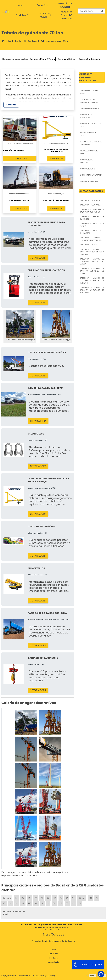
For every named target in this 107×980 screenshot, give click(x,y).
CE (73, 898)
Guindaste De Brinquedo (86, 161)
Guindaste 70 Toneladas (86, 116)
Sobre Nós (43, 5)
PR (42, 898)
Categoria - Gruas (88, 245)
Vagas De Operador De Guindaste (91, 143)
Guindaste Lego (88, 169)
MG (23, 898)
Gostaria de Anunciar (65, 5)
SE (73, 903)
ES (29, 898)
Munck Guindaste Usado (89, 134)
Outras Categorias (91, 191)
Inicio (53, 950)
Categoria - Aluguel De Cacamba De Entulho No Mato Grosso (92, 290)
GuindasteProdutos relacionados (88, 77)
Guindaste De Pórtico (91, 109)
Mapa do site (54, 962)
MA (23, 903)
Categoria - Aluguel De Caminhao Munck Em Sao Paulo (92, 271)
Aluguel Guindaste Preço (89, 152)
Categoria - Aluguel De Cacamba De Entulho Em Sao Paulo (92, 281)
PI (48, 903)
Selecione (7, 898)
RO (61, 903)
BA (67, 898)
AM (90, 898)
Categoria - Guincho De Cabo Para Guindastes (92, 211)
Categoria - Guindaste (90, 200)
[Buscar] (102, 11)
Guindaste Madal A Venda (42, 59)
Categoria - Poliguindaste (91, 205)
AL (10, 903)
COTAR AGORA (20, 158)
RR (67, 903)
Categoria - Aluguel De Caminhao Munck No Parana (92, 261)
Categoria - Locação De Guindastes (92, 232)
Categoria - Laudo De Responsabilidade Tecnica (92, 239)
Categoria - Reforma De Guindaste (92, 218)
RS (55, 898)
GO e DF (82, 898)
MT (29, 903)
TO (80, 903)
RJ (16, 898)
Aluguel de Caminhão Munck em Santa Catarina (54, 941)
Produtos (23, 15)
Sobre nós (54, 954)
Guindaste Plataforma (91, 175)
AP (16, 903)
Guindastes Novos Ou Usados (91, 125)
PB (42, 903)
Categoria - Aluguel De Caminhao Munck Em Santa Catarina (92, 252)
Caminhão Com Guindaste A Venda (89, 101)
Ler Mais (11, 105)
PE (61, 898)
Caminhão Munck (46, 15)
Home (20, 5)
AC (4, 903)
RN (54, 903)
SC (48, 898)
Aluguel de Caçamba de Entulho (69, 15)
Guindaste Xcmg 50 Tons (89, 92)
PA (97, 898)
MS (36, 903)
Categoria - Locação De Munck (92, 225)
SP (36, 898)
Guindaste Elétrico (67, 59)
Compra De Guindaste (90, 59)
